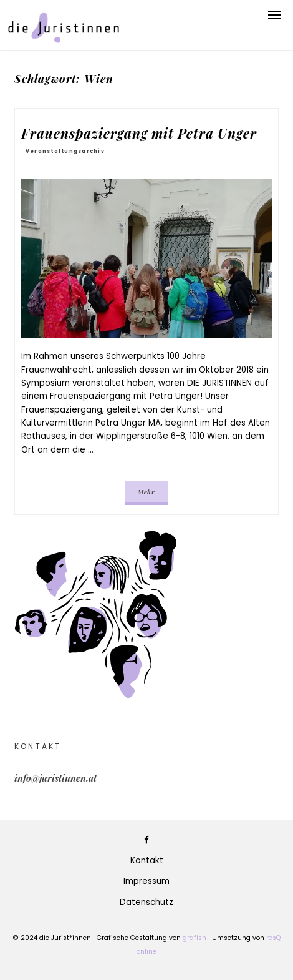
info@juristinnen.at (55, 778)
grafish (195, 938)
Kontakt (147, 860)
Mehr (146, 492)
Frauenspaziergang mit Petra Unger (139, 133)
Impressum (146, 881)
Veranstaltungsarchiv (65, 151)
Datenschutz (146, 902)
